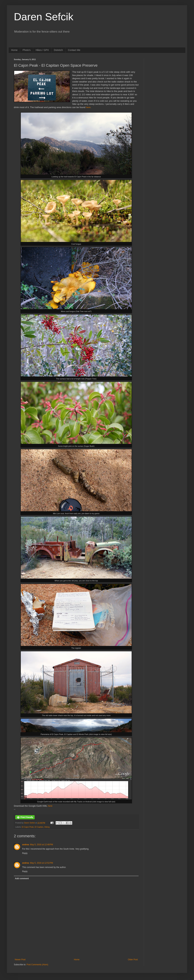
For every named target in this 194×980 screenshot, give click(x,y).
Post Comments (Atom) (37, 965)
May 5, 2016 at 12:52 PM (41, 863)
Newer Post (20, 960)
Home (14, 50)
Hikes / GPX (42, 50)
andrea (26, 845)
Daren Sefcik (44, 17)
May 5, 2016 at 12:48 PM (41, 845)
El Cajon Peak (28, 827)
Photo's (27, 50)
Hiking (47, 827)
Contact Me (74, 50)
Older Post (133, 960)
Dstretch (58, 50)
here (88, 107)
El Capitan (39, 827)
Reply (25, 853)
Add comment (22, 879)
